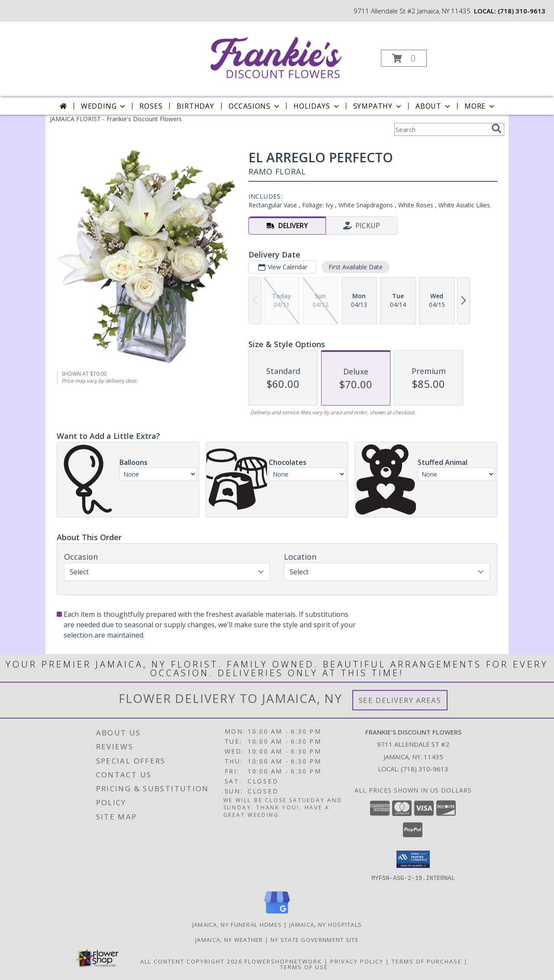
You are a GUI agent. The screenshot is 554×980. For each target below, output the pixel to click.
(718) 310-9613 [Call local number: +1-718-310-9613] (522, 11)
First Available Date (356, 267)
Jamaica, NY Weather (229, 939)
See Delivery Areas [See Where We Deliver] (400, 700)
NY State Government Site (315, 939)
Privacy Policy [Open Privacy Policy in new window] (357, 961)
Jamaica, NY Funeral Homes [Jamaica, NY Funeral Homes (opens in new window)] (237, 924)
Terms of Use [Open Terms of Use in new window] (304, 967)
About (434, 106)
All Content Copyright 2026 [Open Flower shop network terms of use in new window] (191, 961)
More (480, 106)
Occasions (255, 106)
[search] (496, 129)
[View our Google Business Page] (277, 914)
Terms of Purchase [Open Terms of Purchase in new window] (427, 961)
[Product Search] (441, 129)
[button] (404, 58)
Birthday (195, 106)
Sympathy (378, 106)
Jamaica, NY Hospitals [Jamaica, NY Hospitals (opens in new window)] (325, 924)
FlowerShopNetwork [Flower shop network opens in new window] (283, 961)
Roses (151, 106)
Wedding (104, 106)
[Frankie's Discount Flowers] (276, 56)
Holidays (317, 106)
